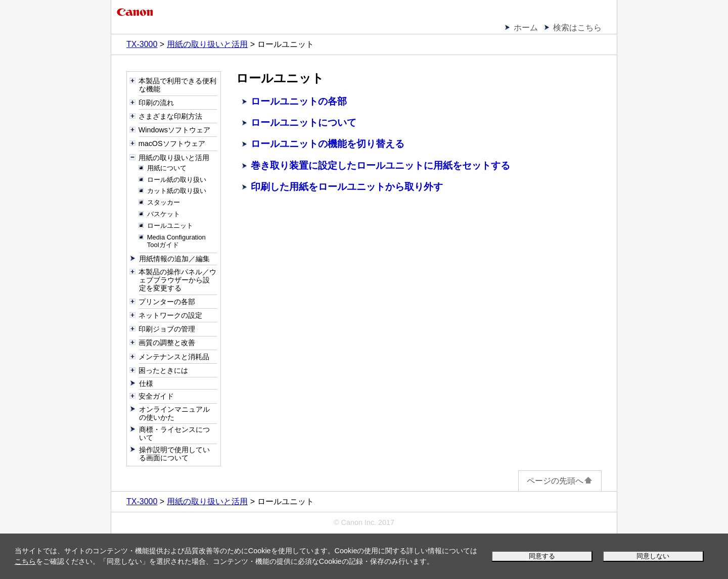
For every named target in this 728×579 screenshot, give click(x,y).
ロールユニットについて (304, 123)
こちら (25, 561)
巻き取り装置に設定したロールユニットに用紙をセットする (380, 165)
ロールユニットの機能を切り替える (328, 144)
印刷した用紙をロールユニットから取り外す (347, 187)
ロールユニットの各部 (299, 101)
